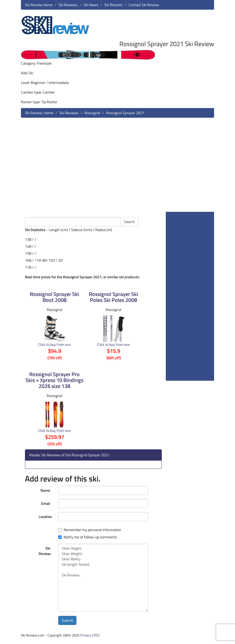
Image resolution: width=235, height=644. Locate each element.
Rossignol (92, 113)
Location (45, 517)
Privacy (86, 635)
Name (45, 490)
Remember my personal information (90, 530)
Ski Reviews (68, 5)
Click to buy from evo (54, 344)
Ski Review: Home (39, 113)
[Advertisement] (117, 167)
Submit (67, 620)
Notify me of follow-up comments (88, 537)
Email (46, 503)
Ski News (91, 5)
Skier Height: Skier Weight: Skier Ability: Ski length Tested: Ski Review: (103, 578)
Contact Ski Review (144, 5)
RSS (97, 635)
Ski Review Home (39, 5)
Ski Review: (45, 551)
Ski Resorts (113, 5)
